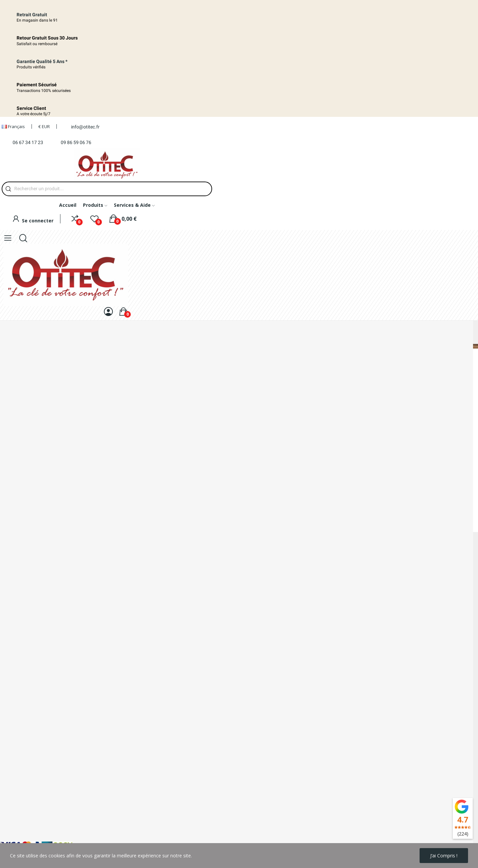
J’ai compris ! (444, 856)
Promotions (13, 786)
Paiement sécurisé (20, 727)
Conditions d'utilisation (24, 831)
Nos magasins (15, 749)
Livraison (10, 704)
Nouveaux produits (20, 797)
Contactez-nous (17, 738)
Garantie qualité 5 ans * (42, 61)
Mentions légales (18, 774)
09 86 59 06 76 (76, 142)
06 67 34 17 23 (28, 142)
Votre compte (15, 819)
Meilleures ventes (19, 808)
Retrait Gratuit (32, 15)
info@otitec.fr (85, 127)
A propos (10, 715)
